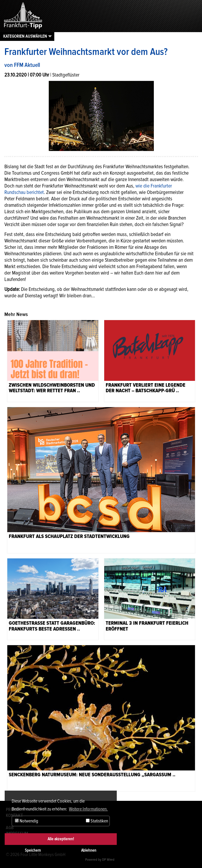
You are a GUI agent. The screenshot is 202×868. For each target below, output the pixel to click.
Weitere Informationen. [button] (88, 809)
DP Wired (108, 860)
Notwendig (27, 821)
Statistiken (97, 821)
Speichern (33, 850)
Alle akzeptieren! (61, 839)
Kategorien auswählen (25, 36)
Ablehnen (89, 850)
